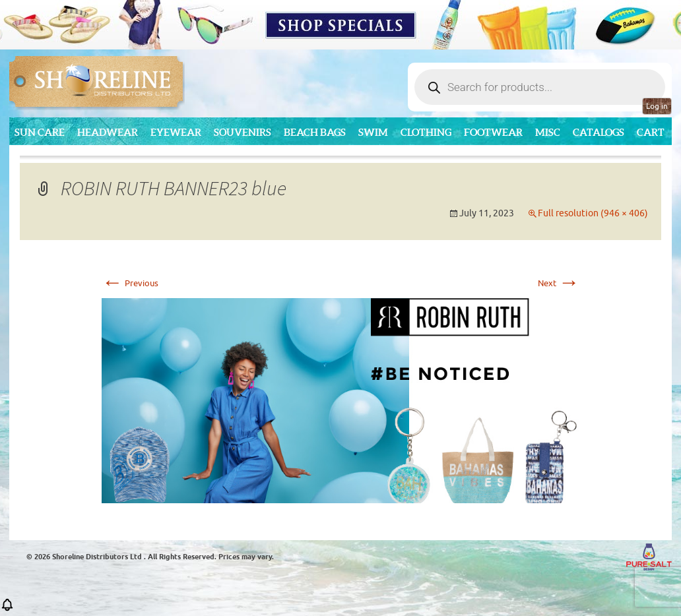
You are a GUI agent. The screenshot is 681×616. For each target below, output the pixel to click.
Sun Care (40, 132)
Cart (651, 132)
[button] (7, 609)
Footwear (493, 132)
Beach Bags (315, 132)
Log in (657, 106)
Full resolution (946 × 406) (593, 213)
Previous (130, 283)
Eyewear (176, 132)
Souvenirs (243, 132)
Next (559, 283)
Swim (373, 132)
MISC (548, 132)
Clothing (426, 132)
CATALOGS (599, 132)
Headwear (108, 132)
